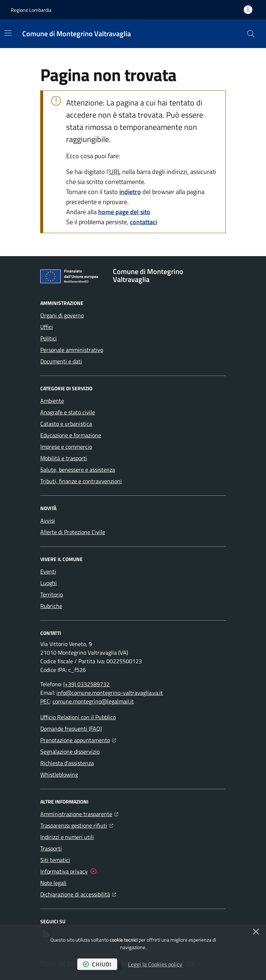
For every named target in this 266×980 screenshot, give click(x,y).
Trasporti (51, 848)
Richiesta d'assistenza (67, 763)
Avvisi (48, 520)
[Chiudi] (256, 932)
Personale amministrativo (72, 350)
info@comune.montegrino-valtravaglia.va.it (110, 693)
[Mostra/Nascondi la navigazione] (8, 33)
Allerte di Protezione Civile (73, 532)
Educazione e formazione (71, 435)
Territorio (52, 594)
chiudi (97, 964)
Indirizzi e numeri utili (67, 837)
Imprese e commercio (66, 447)
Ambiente (52, 401)
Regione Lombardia (31, 10)
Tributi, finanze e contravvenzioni (81, 481)
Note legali (53, 883)
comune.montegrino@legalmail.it (93, 701)
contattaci (143, 222)
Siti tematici (55, 860)
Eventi (48, 571)
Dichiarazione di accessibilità (78, 894)
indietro (130, 192)
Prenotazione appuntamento (78, 739)
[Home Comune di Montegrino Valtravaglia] (77, 34)
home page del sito (124, 212)
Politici (49, 338)
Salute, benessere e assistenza (78, 470)
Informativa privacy (64, 871)
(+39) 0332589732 (86, 684)
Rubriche (51, 606)
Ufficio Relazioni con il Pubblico (78, 717)
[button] (251, 34)
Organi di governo (62, 315)
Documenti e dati (61, 361)
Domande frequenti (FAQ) (71, 729)
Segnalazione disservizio (70, 752)
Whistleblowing (59, 774)
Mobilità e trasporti (64, 458)
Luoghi (49, 583)
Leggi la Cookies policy (155, 964)
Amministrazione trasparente (79, 813)
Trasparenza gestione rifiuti (77, 825)
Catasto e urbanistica (66, 424)
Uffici (47, 327)
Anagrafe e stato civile (68, 412)
